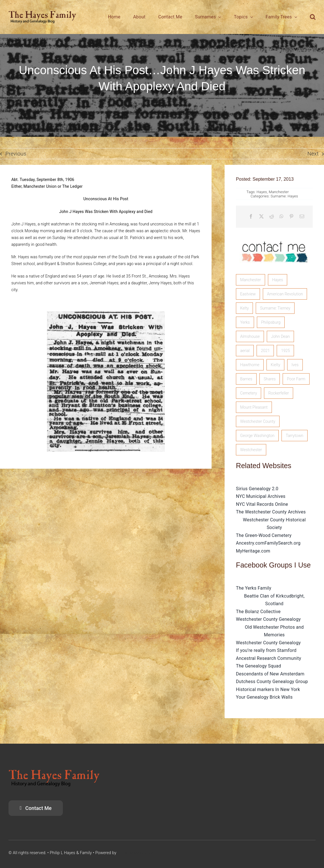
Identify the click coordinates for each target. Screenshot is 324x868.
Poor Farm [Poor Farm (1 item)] (296, 379)
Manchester (279, 192)
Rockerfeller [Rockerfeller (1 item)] (279, 393)
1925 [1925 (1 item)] (285, 351)
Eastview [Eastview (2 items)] (248, 294)
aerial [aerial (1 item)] (245, 351)
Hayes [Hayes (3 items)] (278, 280)
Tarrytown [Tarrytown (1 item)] (295, 436)
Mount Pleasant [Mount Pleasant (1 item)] (254, 407)
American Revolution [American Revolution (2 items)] (285, 294)
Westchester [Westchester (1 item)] (251, 450)
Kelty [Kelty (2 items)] (244, 308)
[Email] (302, 217)
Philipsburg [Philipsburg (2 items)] (271, 322)
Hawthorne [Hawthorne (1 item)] (250, 365)
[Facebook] (251, 217)
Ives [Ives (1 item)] (295, 365)
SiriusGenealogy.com (137, 853)
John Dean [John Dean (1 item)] (280, 336)
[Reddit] (272, 217)
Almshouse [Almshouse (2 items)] (250, 336)
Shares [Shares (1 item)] (270, 379)
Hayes (262, 192)
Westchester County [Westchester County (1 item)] (258, 421)
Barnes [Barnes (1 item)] (246, 379)
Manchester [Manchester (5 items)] (251, 280)
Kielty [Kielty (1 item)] (276, 365)
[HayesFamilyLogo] (42, 13)
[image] (274, 236)
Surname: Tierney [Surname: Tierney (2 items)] (275, 308)
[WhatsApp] (282, 217)
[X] (261, 217)
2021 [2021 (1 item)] (265, 351)
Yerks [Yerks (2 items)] (245, 322)
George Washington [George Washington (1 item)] (257, 436)
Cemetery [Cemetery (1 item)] (249, 393)
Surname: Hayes (284, 196)
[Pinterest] (291, 217)
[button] (313, 17)
